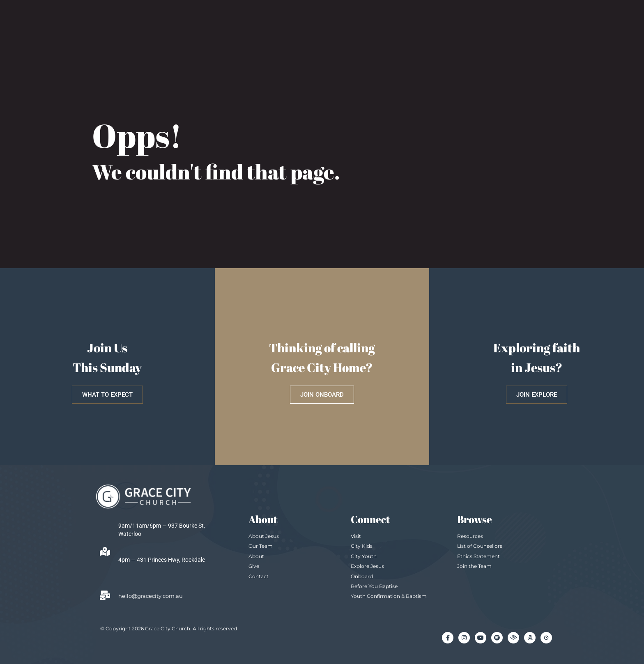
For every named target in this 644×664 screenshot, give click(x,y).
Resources (470, 536)
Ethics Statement (478, 556)
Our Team (261, 546)
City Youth (364, 556)
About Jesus (264, 536)
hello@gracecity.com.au (151, 596)
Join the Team (474, 566)
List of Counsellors (480, 546)
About (256, 556)
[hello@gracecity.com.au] (105, 595)
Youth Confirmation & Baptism (389, 596)
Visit (356, 536)
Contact (259, 576)
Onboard (362, 576)
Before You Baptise (374, 586)
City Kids (362, 546)
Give (254, 566)
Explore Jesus (367, 566)
